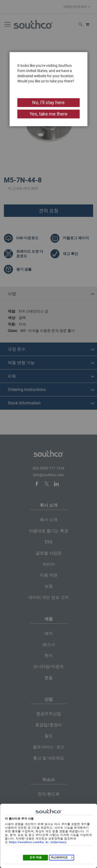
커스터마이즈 (62, 857)
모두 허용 (36, 857)
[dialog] (48, 434)
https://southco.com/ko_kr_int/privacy (38, 842)
